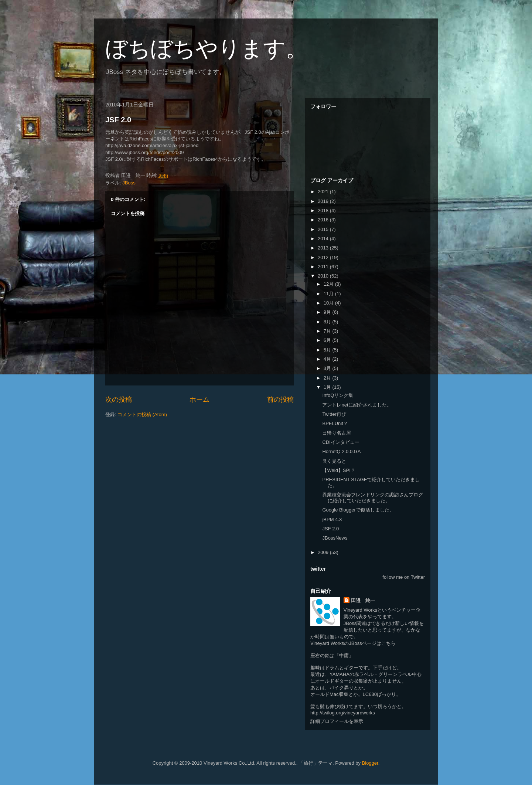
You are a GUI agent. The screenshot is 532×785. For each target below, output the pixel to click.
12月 (329, 284)
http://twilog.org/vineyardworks (343, 713)
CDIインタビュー (341, 442)
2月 (328, 378)
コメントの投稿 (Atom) (142, 414)
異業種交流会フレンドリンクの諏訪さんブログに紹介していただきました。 (373, 498)
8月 (328, 322)
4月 (328, 359)
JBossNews (335, 538)
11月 (329, 294)
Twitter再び (334, 414)
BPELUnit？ (335, 423)
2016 (324, 220)
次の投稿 (119, 400)
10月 (329, 303)
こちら (388, 643)
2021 (324, 192)
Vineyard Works (360, 610)
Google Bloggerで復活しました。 (358, 510)
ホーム (199, 400)
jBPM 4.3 (332, 519)
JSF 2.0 (118, 120)
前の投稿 (280, 400)
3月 (328, 368)
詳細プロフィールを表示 (337, 721)
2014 (324, 239)
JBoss (129, 183)
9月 (328, 312)
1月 (328, 387)
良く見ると (334, 461)
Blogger (370, 763)
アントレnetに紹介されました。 (357, 405)
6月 (328, 340)
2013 (324, 248)
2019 (324, 201)
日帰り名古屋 (337, 433)
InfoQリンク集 (338, 395)
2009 (324, 552)
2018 (324, 210)
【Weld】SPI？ (339, 470)
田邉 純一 (363, 600)
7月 (328, 331)
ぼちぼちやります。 (207, 49)
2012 (324, 257)
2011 (324, 267)
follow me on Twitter (404, 577)
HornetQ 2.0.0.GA (341, 451)
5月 (328, 350)
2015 (324, 229)
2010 (324, 276)
